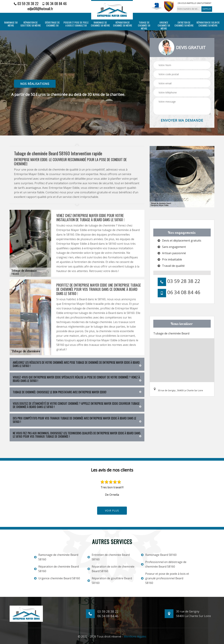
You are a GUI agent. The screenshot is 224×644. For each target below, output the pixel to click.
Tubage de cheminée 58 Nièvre (144, 25)
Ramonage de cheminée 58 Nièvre (100, 24)
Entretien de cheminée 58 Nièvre (184, 24)
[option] (112, 488)
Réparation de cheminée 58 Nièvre (123, 24)
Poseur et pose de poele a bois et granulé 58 (76, 24)
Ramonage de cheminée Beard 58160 (56, 557)
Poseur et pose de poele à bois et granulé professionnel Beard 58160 (165, 578)
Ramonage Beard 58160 (159, 555)
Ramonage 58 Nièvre (11, 24)
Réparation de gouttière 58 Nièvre (31, 24)
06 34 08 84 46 (54, 4)
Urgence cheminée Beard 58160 (57, 578)
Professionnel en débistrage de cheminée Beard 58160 (164, 564)
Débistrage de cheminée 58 (52, 24)
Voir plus (112, 511)
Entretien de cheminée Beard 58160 (109, 557)
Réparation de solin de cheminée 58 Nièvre (208, 24)
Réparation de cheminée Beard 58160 (56, 569)
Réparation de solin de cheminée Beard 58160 (111, 569)
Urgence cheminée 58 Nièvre (164, 25)
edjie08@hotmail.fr (40, 9)
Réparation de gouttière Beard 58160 (110, 581)
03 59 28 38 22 (26, 4)
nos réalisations (35, 84)
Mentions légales (135, 636)
